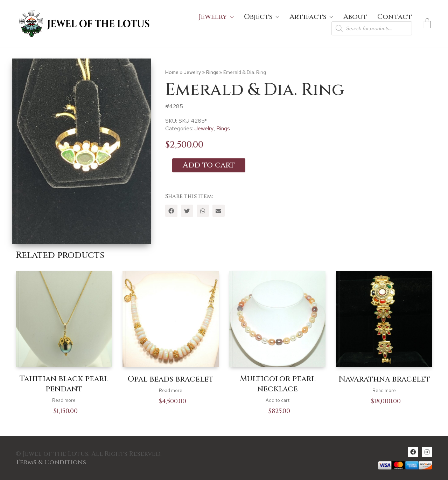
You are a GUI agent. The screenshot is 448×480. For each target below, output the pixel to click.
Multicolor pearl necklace (278, 384)
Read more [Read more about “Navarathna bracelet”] (384, 390)
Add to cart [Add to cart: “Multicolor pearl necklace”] (278, 400)
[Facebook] (171, 211)
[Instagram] (427, 452)
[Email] (219, 211)
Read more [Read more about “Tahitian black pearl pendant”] (64, 400)
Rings (212, 72)
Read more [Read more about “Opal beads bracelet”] (171, 390)
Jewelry (192, 72)
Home (172, 72)
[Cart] (427, 24)
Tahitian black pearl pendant (64, 384)
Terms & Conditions (51, 462)
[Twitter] (187, 211)
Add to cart (209, 165)
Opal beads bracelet (171, 379)
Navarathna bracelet (384, 379)
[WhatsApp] (203, 211)
